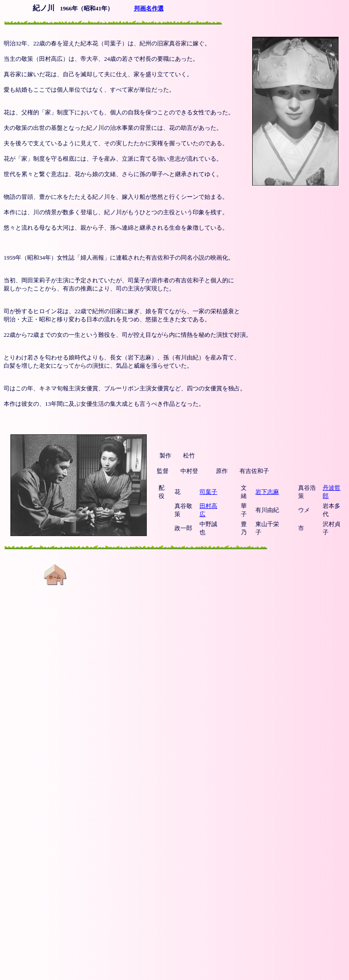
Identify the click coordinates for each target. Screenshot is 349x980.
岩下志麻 (267, 492)
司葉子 (208, 492)
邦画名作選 (149, 8)
